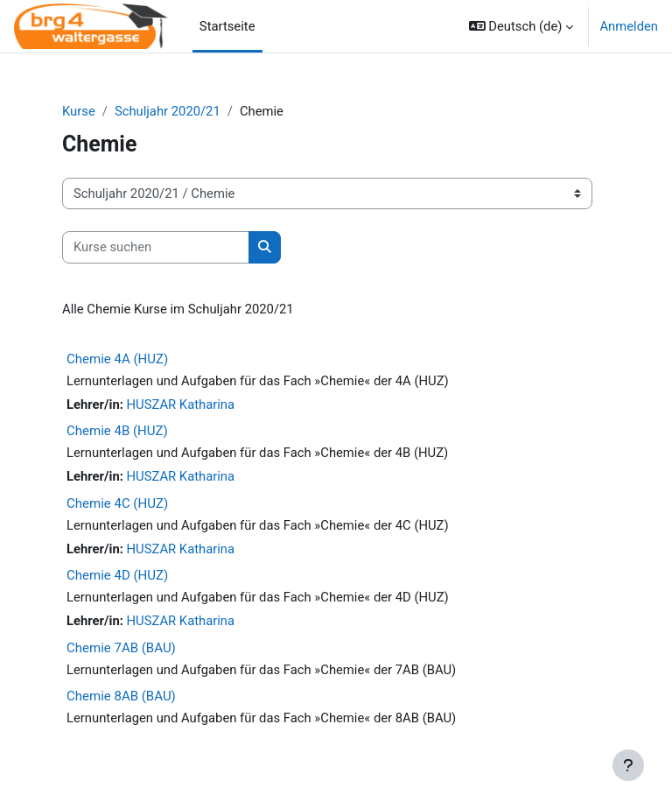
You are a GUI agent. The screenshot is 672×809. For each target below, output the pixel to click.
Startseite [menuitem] (227, 26)
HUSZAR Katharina (181, 404)
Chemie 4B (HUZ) (117, 431)
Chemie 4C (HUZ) (117, 503)
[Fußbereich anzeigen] (628, 765)
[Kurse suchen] (156, 247)
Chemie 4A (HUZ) (117, 359)
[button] (521, 26)
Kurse (79, 111)
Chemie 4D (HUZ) (117, 575)
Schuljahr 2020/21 (168, 111)
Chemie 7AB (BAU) (121, 648)
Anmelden (629, 26)
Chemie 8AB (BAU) (121, 696)
